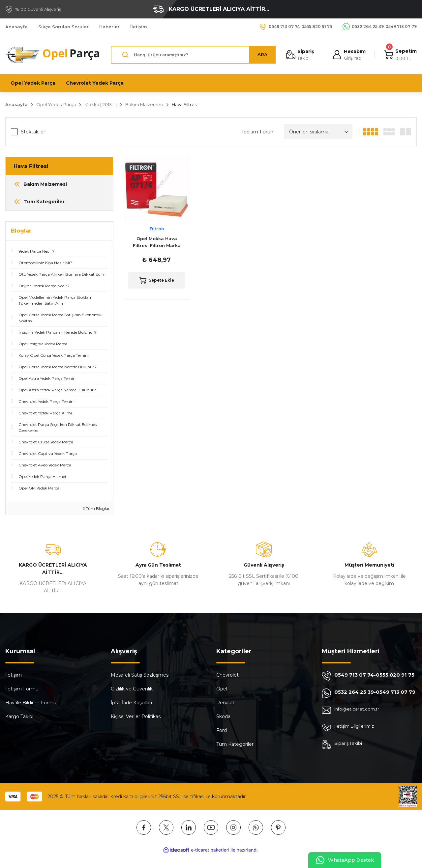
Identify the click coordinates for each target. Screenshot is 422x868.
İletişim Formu (22, 689)
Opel (222, 689)
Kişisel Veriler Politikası (136, 716)
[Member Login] (348, 55)
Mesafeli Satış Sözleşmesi (140, 675)
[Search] (192, 55)
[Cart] (400, 55)
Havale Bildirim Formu (31, 703)
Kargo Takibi (19, 716)
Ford (222, 730)
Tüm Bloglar (97, 508)
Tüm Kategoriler (235, 744)
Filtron (157, 229)
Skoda (223, 716)
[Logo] (53, 55)
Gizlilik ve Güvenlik (132, 689)
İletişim (14, 675)
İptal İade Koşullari (131, 703)
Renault (225, 703)
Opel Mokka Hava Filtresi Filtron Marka (157, 242)
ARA (261, 55)
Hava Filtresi (185, 104)
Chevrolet (227, 675)
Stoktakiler (33, 132)
